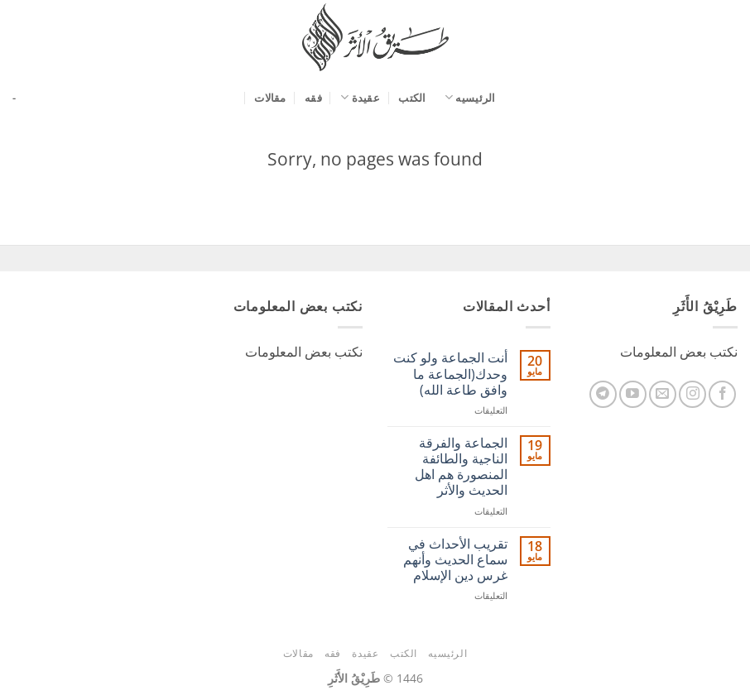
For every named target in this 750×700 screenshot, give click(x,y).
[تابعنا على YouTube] (633, 394)
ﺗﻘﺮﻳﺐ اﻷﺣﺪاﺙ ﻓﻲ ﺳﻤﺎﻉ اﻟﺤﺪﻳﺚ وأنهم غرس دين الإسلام (455, 560)
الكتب (412, 98)
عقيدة (360, 97)
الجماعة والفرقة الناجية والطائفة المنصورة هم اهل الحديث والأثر (461, 467)
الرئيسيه (470, 97)
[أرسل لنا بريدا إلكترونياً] (663, 394)
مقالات (270, 98)
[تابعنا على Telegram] (603, 394)
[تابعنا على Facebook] (722, 394)
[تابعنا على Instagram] (692, 394)
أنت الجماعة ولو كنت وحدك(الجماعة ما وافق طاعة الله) (450, 374)
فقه (313, 98)
